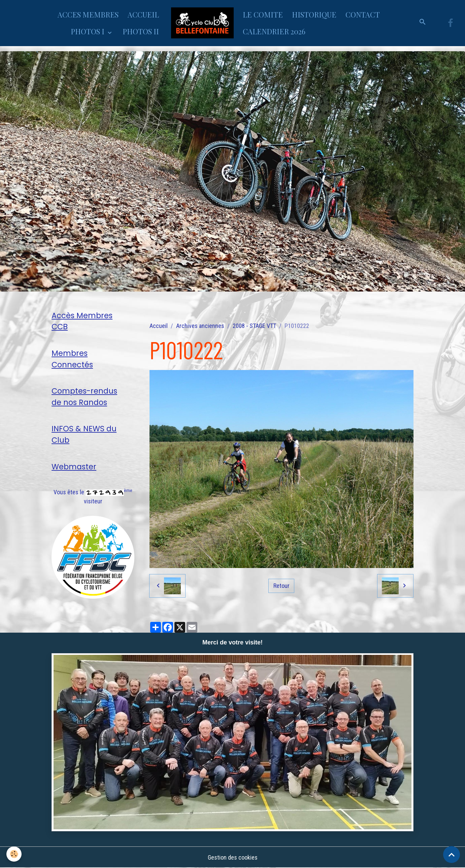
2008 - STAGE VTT (254, 326)
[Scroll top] (452, 855)
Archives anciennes (200, 326)
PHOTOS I (88, 31)
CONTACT (363, 14)
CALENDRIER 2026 (274, 31)
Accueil (159, 326)
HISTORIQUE (314, 14)
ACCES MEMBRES (88, 14)
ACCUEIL (143, 14)
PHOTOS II (141, 31)
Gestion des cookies (233, 857)
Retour (281, 585)
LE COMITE (263, 14)
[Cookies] (14, 854)
